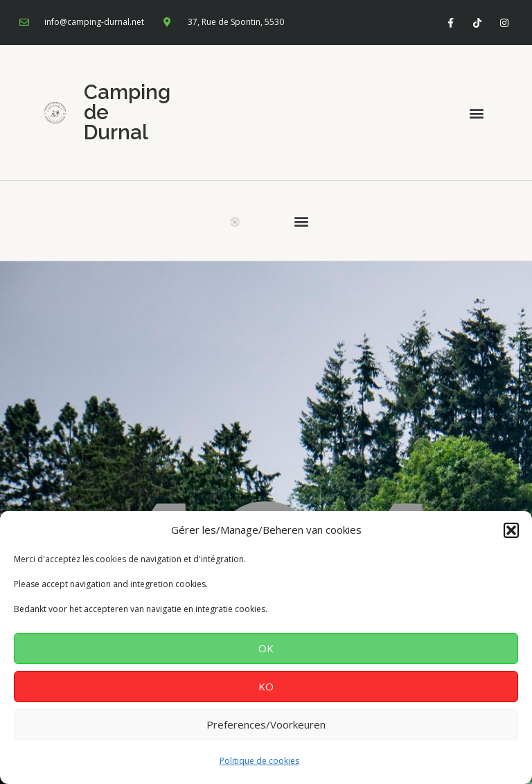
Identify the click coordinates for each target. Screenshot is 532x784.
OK (266, 648)
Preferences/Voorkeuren (266, 724)
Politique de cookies (259, 761)
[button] (511, 530)
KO (266, 686)
